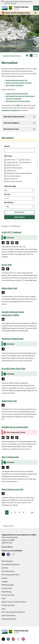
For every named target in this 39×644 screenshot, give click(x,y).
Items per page (10, 186)
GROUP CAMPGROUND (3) (14, 168)
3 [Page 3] (15, 512)
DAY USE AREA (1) (12, 179)
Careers (4, 578)
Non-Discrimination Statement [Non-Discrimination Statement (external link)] (13, 612)
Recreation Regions (12, 123)
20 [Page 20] (32, 512)
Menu (36, 8)
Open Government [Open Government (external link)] (9, 615)
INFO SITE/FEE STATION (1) (15, 181)
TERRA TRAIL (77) (12, 160)
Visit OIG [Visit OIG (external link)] (5, 568)
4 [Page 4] (19, 512)
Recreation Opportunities (14, 117)
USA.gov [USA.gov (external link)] (5, 582)
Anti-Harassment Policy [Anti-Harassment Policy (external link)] (10, 575)
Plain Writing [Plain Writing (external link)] (6, 592)
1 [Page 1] (7, 512)
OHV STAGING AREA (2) (13, 176)
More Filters (19, 212)
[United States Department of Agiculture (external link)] (5, 8)
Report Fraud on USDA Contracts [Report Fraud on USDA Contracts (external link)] (14, 602)
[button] (27, 55)
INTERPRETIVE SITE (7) (13, 165)
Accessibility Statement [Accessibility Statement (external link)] (11, 564)
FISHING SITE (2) (11, 171)
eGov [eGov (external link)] (4, 609)
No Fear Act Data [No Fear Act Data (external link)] (8, 595)
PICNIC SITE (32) (26, 160)
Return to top (8, 526)
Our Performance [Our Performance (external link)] (8, 571)
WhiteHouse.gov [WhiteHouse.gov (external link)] (8, 585)
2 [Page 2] (11, 512)
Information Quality (9, 619)
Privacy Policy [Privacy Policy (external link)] (7, 588)
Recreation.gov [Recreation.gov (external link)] (7, 561)
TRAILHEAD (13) (27, 162)
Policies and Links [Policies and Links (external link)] (8, 605)
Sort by (7, 194)
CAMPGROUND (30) (12, 162)
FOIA (3, 598)
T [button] (31, 55)
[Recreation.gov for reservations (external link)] (19, 101)
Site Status (9, 202)
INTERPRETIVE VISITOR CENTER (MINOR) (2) (19, 173)
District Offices (7, 547)
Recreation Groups (11, 129)
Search (7, 146)
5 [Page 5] (23, 512)
